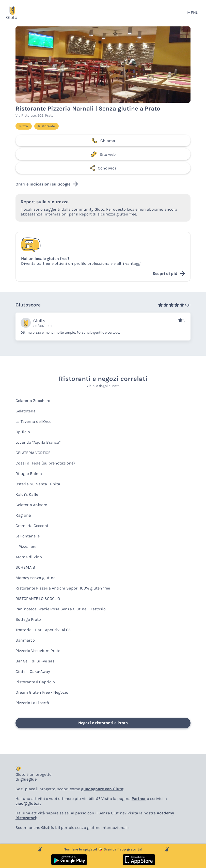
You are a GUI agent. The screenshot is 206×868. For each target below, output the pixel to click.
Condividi (103, 168)
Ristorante (46, 126)
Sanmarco (25, 640)
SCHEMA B (25, 567)
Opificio (23, 432)
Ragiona (23, 515)
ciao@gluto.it (28, 803)
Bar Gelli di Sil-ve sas (35, 661)
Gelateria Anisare (31, 505)
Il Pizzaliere (26, 546)
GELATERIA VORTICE (33, 453)
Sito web (103, 154)
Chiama (103, 141)
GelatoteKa (26, 411)
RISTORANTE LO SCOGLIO (38, 599)
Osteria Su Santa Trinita (38, 484)
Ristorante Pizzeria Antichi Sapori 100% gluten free (63, 588)
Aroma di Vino (29, 557)
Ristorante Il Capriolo (35, 682)
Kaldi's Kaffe (27, 494)
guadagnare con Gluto (102, 789)
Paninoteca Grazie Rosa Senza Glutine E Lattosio (61, 609)
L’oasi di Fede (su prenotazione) (45, 463)
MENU (193, 13)
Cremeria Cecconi (32, 526)
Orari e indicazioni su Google (47, 184)
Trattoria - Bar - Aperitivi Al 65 (43, 630)
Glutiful (49, 827)
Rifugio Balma (29, 474)
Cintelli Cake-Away (33, 671)
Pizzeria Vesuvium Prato (38, 651)
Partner (139, 799)
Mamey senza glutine (35, 578)
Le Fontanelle (28, 536)
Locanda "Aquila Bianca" (38, 442)
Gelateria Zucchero (33, 401)
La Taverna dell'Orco (34, 421)
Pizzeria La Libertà (32, 703)
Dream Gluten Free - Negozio (42, 692)
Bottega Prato (28, 619)
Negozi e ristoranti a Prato (103, 723)
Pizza (24, 126)
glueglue (28, 779)
